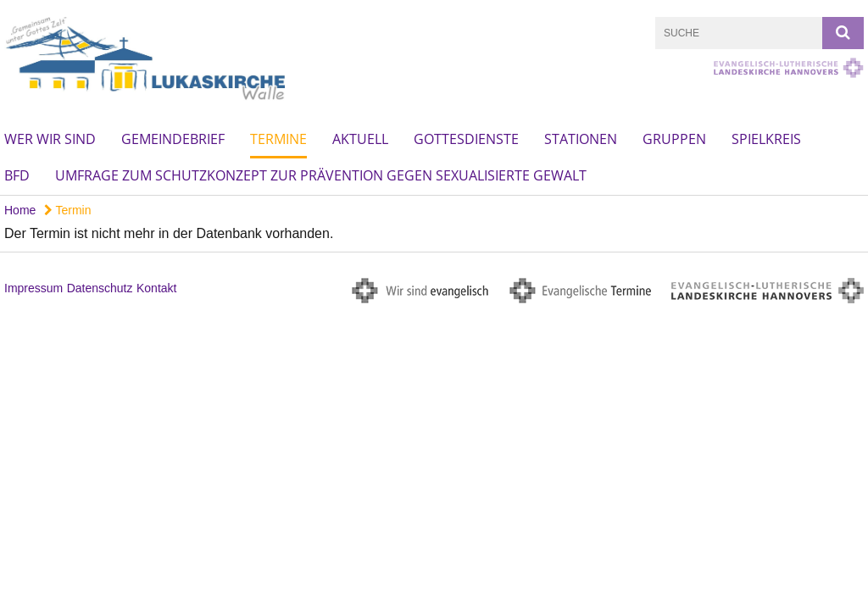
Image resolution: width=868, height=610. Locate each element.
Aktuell (360, 139)
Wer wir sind (50, 139)
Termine (278, 139)
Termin (68, 210)
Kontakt (156, 288)
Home (20, 210)
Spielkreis (766, 139)
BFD (17, 175)
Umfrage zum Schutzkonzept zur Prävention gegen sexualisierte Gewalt (321, 175)
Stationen (581, 139)
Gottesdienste (466, 139)
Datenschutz (100, 288)
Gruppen (674, 139)
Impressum (33, 288)
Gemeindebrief (173, 139)
